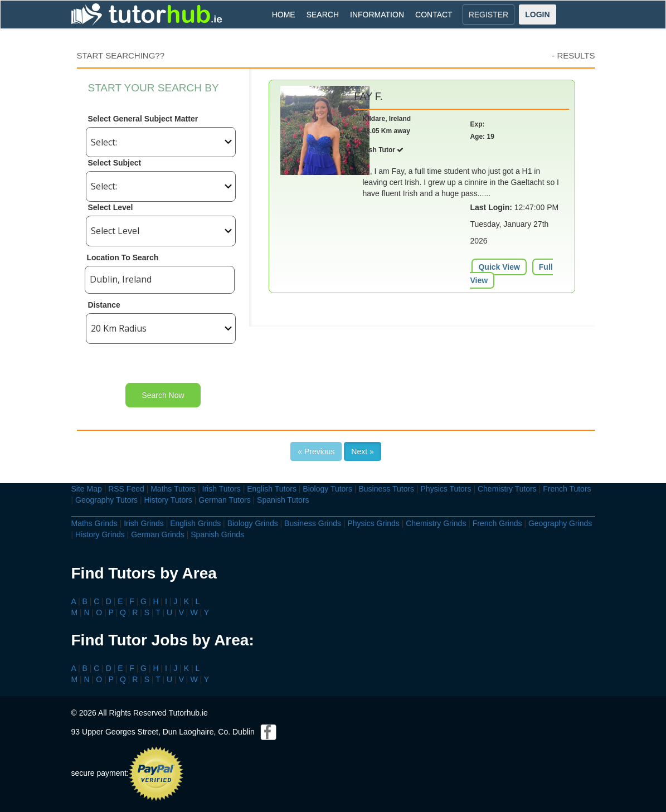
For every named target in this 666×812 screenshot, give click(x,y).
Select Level (111, 207)
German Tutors (224, 500)
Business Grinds (313, 523)
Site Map (87, 489)
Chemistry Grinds (436, 523)
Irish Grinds (144, 523)
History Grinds (100, 534)
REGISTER (489, 14)
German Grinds (158, 534)
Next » (362, 451)
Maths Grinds (94, 523)
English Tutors (272, 489)
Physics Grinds (373, 523)
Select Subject (115, 163)
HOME (284, 14)
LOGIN (537, 14)
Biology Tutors (327, 489)
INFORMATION (377, 14)
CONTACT (434, 14)
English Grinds (195, 523)
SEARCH (323, 14)
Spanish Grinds (217, 534)
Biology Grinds (253, 523)
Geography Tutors (106, 500)
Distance (104, 305)
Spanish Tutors (283, 500)
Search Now (163, 395)
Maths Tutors (173, 489)
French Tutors (567, 489)
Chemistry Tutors (507, 489)
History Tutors (168, 500)
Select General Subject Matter (143, 119)
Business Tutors (386, 489)
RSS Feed (126, 489)
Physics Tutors (446, 489)
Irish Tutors (222, 489)
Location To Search (123, 257)
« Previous (316, 451)
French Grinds (497, 523)
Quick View (499, 267)
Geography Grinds (560, 523)
